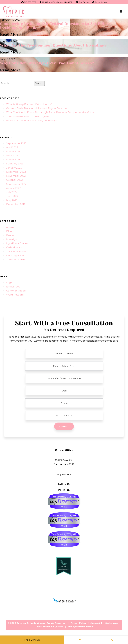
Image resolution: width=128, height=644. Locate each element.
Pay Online (82, 2)
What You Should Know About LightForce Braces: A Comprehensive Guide (50, 112)
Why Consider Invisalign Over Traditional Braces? (47, 63)
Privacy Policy (78, 622)
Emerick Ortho (85, 626)
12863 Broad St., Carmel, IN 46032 (56, 2)
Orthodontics (14, 247)
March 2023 (13, 159)
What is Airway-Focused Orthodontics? (29, 104)
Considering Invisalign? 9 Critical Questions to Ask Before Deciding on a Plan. (55, 26)
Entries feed (13, 286)
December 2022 (16, 171)
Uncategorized (15, 255)
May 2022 (12, 200)
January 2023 (14, 167)
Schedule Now (100, 2)
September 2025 (16, 143)
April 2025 (12, 147)
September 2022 (16, 183)
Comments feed (16, 290)
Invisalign (12, 239)
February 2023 (15, 163)
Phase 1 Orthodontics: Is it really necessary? (31, 120)
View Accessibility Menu (50, 626)
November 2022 (16, 175)
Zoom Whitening (16, 259)
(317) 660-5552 (28, 2)
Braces (10, 235)
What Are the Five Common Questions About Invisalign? (53, 45)
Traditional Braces (17, 251)
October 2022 (14, 179)
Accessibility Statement (104, 622)
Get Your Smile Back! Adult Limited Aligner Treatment (38, 108)
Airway (10, 226)
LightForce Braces (17, 243)
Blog (9, 231)
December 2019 (16, 204)
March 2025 (13, 151)
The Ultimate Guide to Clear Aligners (28, 116)
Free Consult (32, 640)
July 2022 (12, 191)
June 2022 (12, 195)
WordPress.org (15, 294)
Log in (10, 282)
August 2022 (14, 187)
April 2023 (12, 155)
